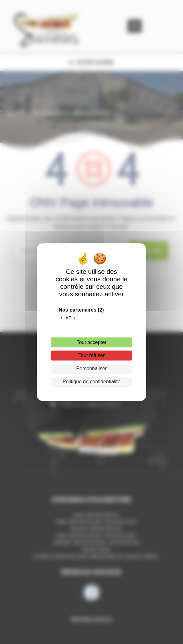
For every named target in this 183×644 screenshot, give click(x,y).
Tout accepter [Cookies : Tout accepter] (91, 342)
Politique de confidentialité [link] (91, 382)
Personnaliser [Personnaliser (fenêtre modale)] (91, 368)
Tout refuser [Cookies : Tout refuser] (91, 355)
